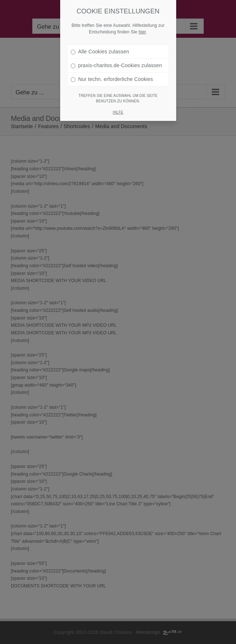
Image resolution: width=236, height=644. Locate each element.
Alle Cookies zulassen (100, 44)
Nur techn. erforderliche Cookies (112, 71)
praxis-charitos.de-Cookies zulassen (116, 57)
